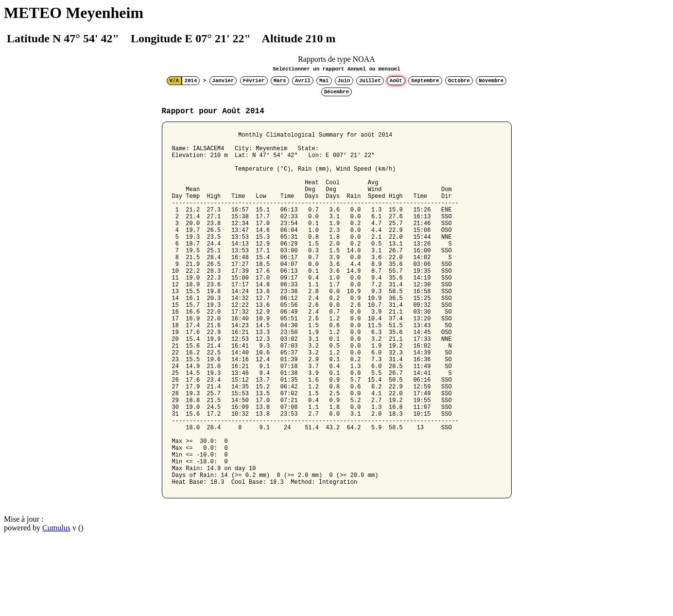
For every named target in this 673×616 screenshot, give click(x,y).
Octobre (459, 81)
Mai (324, 81)
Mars (280, 81)
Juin (344, 81)
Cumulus (56, 604)
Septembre (425, 81)
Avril (303, 81)
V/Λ (174, 81)
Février (254, 81)
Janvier (223, 81)
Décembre (336, 92)
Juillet (370, 81)
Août (396, 81)
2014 (191, 81)
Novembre (491, 81)
